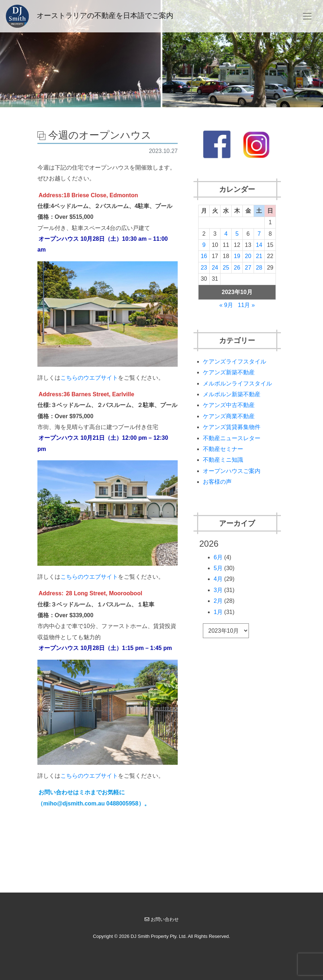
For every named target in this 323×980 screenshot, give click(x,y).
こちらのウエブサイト (89, 378)
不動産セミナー (223, 449)
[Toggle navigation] (307, 16)
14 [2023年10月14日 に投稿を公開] (259, 245)
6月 (218, 557)
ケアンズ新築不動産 (229, 372)
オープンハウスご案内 (232, 471)
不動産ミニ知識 (223, 460)
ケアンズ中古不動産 (229, 405)
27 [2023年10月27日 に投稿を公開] (248, 268)
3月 (218, 590)
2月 (218, 601)
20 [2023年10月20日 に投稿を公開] (248, 256)
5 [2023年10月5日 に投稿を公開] (237, 234)
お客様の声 (217, 482)
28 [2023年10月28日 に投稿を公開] (259, 268)
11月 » (246, 305)
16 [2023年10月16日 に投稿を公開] (204, 256)
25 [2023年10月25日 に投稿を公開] (226, 268)
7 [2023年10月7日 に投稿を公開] (259, 234)
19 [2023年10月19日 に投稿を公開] (237, 256)
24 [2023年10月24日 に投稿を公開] (215, 268)
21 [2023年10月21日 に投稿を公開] (259, 256)
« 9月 (226, 305)
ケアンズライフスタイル (235, 362)
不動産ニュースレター (232, 438)
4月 (218, 579)
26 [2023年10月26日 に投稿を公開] (237, 268)
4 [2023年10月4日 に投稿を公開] (226, 234)
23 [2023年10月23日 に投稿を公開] (204, 268)
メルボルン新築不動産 (232, 394)
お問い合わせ (162, 919)
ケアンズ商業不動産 (229, 416)
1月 (218, 612)
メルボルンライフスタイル (237, 383)
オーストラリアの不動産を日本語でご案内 (90, 16)
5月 (218, 568)
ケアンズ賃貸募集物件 (232, 427)
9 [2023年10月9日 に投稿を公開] (204, 245)
